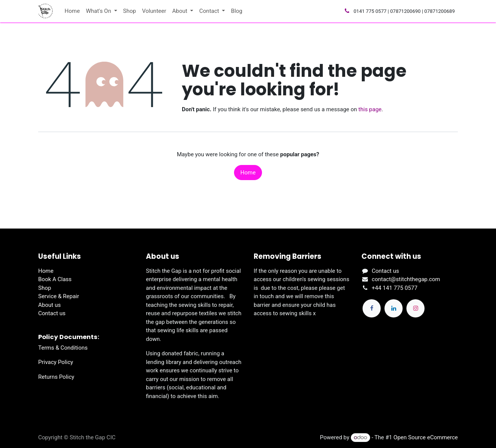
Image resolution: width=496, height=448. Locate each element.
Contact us (52, 313)
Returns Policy (56, 377)
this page (370, 109)
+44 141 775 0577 (394, 288)
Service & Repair (59, 296)
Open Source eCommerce (426, 437)
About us (50, 305)
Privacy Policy (56, 362)
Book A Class (55, 279)
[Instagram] (415, 308)
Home (248, 173)
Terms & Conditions (63, 348)
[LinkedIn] (394, 308)
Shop (45, 288)
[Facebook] (372, 308)
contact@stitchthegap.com (406, 279)
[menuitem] (72, 11)
